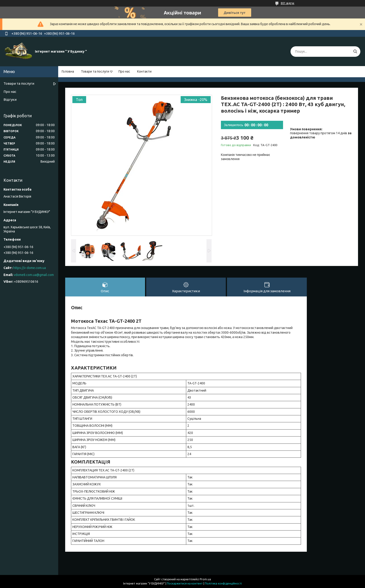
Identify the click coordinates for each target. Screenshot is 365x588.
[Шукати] (355, 52)
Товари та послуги (95, 71)
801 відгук (287, 3)
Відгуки (10, 99)
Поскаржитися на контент (185, 583)
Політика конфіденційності (223, 583)
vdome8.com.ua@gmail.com (34, 275)
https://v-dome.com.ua (30, 268)
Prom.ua (205, 579)
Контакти (144, 71)
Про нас (124, 71)
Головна (68, 71)
